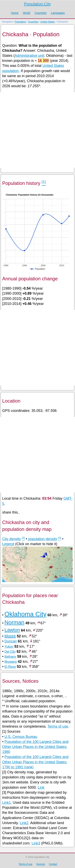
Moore (10, 636)
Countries (41, 13)
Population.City (37, 4)
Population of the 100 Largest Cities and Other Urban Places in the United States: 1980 (35, 747)
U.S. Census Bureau (21, 737)
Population (20, 22)
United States (47, 22)
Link (41, 787)
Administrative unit (29, 56)
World (26, 13)
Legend (8, 544)
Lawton (12, 630)
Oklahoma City (25, 614)
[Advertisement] (37, 130)
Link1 (6, 803)
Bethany (10, 657)
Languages (58, 13)
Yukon (9, 647)
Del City (10, 652)
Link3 (36, 843)
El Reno (10, 667)
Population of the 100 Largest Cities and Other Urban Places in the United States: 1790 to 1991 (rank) (35, 762)
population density (42, 539)
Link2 (24, 823)
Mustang (10, 662)
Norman (14, 622)
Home (15, 13)
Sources (41, 864)
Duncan (11, 641)
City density (11, 539)
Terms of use (58, 726)
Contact (53, 864)
